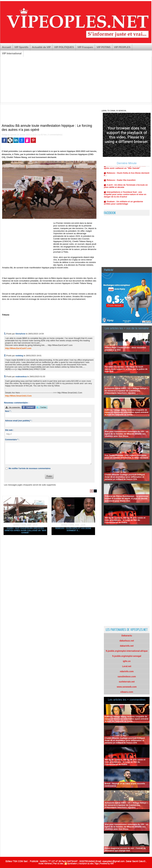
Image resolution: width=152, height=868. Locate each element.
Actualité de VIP (41, 47)
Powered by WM (107, 864)
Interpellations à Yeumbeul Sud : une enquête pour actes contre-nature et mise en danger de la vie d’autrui (125, 196)
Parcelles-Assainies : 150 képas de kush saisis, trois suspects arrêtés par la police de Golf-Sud (126, 369)
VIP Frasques (85, 47)
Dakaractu (127, 636)
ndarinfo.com (127, 671)
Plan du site (58, 864)
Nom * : (8, 411)
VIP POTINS (104, 47)
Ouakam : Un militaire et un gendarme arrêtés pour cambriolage (123, 204)
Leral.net (127, 666)
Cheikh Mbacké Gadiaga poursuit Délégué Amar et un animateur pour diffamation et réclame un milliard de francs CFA (125, 477)
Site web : (9, 430)
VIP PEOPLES (122, 47)
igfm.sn (127, 661)
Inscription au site (86, 864)
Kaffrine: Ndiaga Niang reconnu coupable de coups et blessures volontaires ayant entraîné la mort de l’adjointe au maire (127, 412)
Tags (97, 864)
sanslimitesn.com (127, 677)
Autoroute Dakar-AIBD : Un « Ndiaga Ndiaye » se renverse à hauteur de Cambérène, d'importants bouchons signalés (126, 391)
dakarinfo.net (127, 646)
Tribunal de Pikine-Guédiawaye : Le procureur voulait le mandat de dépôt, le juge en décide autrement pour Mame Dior (127, 498)
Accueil (6, 47)
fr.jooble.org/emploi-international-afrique (127, 651)
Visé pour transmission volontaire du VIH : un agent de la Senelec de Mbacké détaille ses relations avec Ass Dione (126, 434)
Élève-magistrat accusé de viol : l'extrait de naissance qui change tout (125, 849)
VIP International (12, 53)
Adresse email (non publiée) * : (18, 421)
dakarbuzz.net (127, 641)
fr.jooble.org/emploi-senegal (127, 656)
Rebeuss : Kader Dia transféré (121, 182)
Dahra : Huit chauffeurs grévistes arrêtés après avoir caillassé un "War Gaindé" (25, 531)
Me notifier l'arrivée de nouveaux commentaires (30, 468)
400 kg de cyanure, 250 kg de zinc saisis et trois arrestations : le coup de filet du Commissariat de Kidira (125, 520)
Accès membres (45, 864)
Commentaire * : (12, 440)
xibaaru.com (127, 692)
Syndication (72, 864)
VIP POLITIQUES (64, 47)
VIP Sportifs (21, 47)
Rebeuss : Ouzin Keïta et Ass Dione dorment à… (73, 529)
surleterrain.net (127, 682)
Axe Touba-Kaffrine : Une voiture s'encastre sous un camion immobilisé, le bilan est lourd (126, 456)
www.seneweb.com (127, 687)
